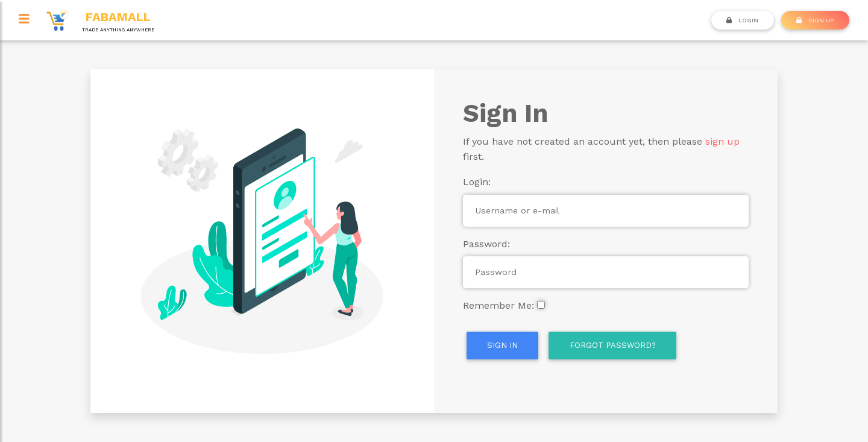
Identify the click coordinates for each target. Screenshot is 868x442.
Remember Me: (498, 305)
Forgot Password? (613, 345)
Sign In (502, 345)
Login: (477, 182)
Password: (486, 244)
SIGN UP (815, 20)
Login (742, 20)
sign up (722, 141)
